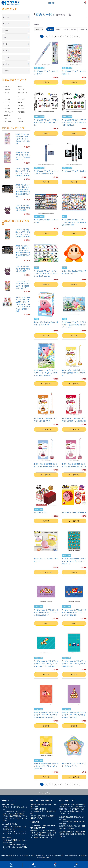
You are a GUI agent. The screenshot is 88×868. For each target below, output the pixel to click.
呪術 (20, 86)
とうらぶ (22, 105)
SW (20, 118)
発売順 (74, 29)
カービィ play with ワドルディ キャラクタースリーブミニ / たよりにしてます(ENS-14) (74, 612)
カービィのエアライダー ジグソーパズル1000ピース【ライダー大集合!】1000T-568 (74, 222)
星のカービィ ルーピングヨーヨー (74, 512)
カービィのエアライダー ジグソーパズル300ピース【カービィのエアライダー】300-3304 (46, 373)
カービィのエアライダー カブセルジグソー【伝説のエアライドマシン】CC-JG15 (74, 325)
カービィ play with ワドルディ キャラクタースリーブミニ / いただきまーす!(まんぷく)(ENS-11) (46, 715)
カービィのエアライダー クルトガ (74, 171)
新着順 (50, 29)
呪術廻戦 (22, 112)
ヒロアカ (7, 102)
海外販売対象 (82, 855)
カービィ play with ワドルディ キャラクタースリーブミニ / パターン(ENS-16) (74, 561)
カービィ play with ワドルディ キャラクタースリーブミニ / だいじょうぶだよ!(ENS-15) (46, 612)
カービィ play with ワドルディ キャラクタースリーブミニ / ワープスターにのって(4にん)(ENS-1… (46, 664)
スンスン (22, 109)
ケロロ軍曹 (8, 121)
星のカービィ (45, 14)
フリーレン (8, 118)
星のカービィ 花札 (40, 512)
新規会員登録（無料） (44, 858)
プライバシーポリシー (26, 855)
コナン (7, 105)
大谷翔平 (7, 89)
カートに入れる (46, 384)
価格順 (58, 29)
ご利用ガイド (39, 855)
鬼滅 (20, 102)
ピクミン (22, 121)
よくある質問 (49, 855)
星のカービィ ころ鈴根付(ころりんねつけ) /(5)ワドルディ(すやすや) (73, 373)
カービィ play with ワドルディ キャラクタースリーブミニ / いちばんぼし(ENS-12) (74, 664)
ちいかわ (7, 109)
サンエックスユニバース (8, 113)
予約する (46, 82)
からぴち (22, 89)
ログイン (51, 3)
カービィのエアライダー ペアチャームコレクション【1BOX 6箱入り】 (46, 122)
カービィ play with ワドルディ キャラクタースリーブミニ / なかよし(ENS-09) (46, 766)
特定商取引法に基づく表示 (10, 855)
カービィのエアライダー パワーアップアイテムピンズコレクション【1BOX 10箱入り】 (74, 122)
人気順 (66, 29)
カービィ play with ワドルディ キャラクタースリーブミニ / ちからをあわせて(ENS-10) (74, 715)
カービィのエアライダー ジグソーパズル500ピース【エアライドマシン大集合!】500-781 (46, 273)
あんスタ (7, 99)
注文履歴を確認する (71, 855)
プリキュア (8, 86)
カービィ (7, 93)
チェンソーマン (23, 94)
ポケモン (22, 99)
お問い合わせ (59, 855)
